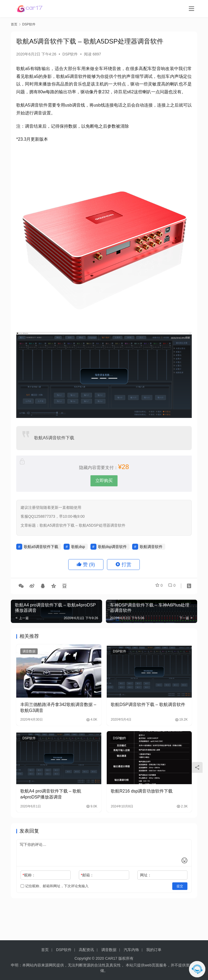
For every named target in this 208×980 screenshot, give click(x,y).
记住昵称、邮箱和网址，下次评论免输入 (55, 886)
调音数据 (29, 651)
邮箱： (87, 875)
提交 (180, 886)
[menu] (191, 9)
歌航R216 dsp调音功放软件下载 (142, 791)
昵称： (29, 875)
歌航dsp (78, 547)
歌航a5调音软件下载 (41, 547)
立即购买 (104, 481)
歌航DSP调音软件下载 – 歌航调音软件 (148, 705)
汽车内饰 (131, 950)
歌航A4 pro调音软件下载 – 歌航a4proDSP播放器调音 (51, 794)
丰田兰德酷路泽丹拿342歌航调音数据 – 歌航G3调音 (58, 707)
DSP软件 (70, 54)
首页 (14, 24)
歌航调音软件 (151, 547)
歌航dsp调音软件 (113, 547)
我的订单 (154, 950)
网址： (146, 875)
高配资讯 (86, 950)
